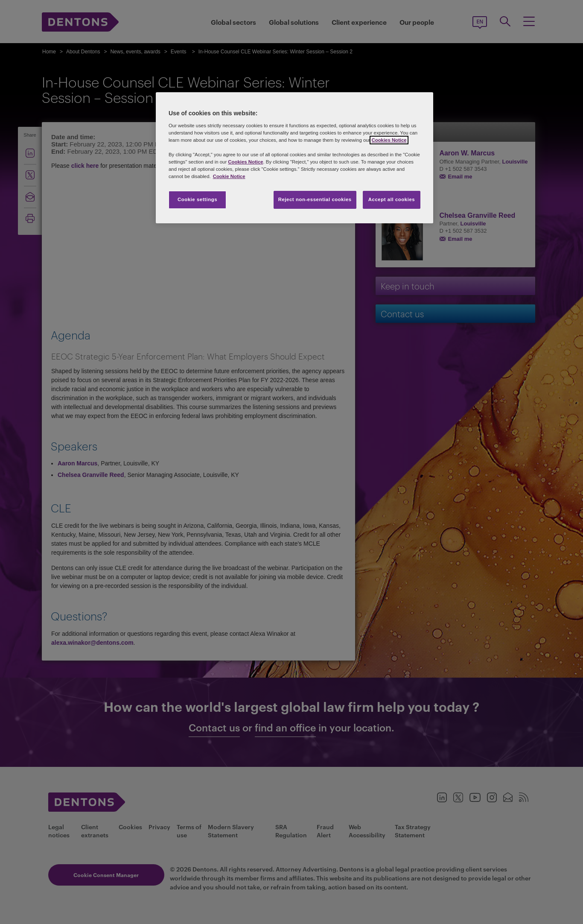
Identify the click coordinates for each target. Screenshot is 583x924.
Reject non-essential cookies (315, 199)
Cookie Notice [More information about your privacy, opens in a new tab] (229, 176)
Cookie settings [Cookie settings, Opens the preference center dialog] (197, 199)
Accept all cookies (392, 199)
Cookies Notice (389, 140)
